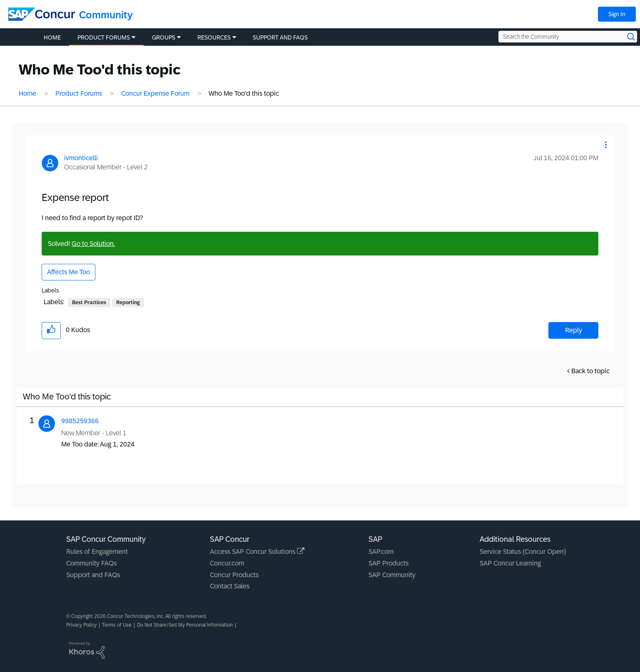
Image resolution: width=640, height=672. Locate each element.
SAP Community (392, 575)
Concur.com (227, 563)
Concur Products (234, 575)
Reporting (128, 303)
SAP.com (381, 552)
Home (27, 93)
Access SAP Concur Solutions (257, 552)
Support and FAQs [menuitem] (280, 37)
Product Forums (79, 93)
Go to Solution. (93, 244)
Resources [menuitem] (214, 37)
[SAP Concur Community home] (42, 14)
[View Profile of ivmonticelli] (81, 158)
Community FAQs (91, 563)
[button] (606, 145)
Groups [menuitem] (164, 37)
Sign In (617, 14)
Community (106, 15)
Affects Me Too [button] (68, 272)
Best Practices (89, 303)
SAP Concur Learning (510, 563)
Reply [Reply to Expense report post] (574, 330)
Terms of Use (117, 625)
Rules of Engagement (97, 552)
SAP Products (388, 563)
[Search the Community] (568, 37)
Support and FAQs (93, 575)
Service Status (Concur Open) (523, 552)
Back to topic (590, 371)
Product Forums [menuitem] (104, 37)
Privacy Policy (81, 625)
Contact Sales (230, 586)
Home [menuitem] (52, 37)
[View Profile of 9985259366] (80, 421)
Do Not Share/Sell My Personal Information (185, 625)
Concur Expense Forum (155, 93)
